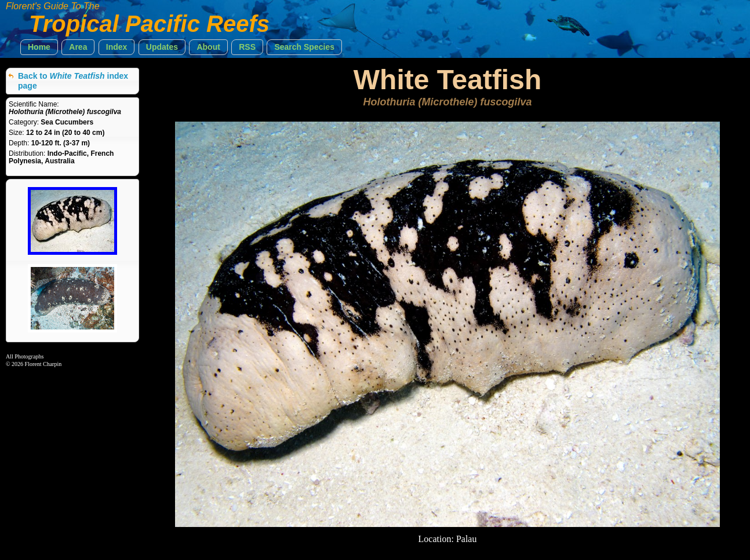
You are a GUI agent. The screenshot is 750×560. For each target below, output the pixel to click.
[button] (39, 47)
